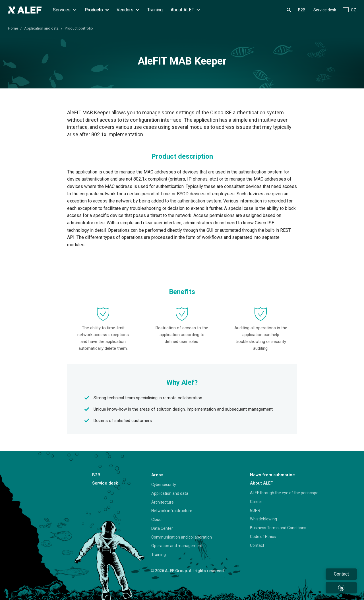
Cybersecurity (164, 485)
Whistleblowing (263, 519)
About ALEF (185, 10)
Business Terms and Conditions (278, 528)
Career (256, 502)
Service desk (325, 10)
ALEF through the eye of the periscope (284, 493)
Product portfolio (79, 28)
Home (13, 28)
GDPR (255, 510)
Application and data (41, 28)
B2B (302, 10)
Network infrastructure (172, 511)
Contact (257, 545)
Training (155, 10)
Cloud (156, 520)
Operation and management (177, 546)
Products (97, 10)
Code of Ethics (263, 537)
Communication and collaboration (182, 537)
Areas (157, 475)
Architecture (163, 502)
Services (65, 10)
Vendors (128, 10)
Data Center (162, 528)
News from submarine (272, 475)
